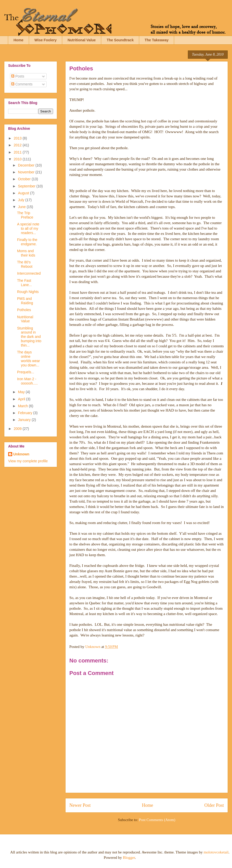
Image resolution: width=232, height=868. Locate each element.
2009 (18, 429)
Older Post (214, 805)
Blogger (129, 858)
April (22, 399)
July (22, 200)
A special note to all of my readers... (28, 228)
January (25, 420)
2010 (18, 159)
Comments (22, 84)
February (25, 413)
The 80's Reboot (25, 264)
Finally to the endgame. (27, 242)
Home (18, 40)
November (27, 172)
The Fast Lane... (24, 283)
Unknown (21, 454)
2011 (18, 152)
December (27, 165)
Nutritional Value (82, 40)
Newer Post (80, 805)
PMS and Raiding (25, 301)
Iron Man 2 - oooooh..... (27, 381)
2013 (18, 138)
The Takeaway (157, 40)
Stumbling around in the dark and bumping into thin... (29, 337)
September (27, 186)
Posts (18, 76)
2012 (18, 145)
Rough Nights (28, 292)
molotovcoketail (216, 852)
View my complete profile (28, 461)
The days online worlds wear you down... (29, 359)
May (22, 392)
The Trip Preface (25, 215)
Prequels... (26, 372)
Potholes (24, 310)
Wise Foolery (46, 40)
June (22, 207)
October (25, 179)
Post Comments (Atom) (157, 820)
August (24, 193)
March (23, 406)
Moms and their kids (26, 253)
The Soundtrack (120, 40)
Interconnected (29, 273)
